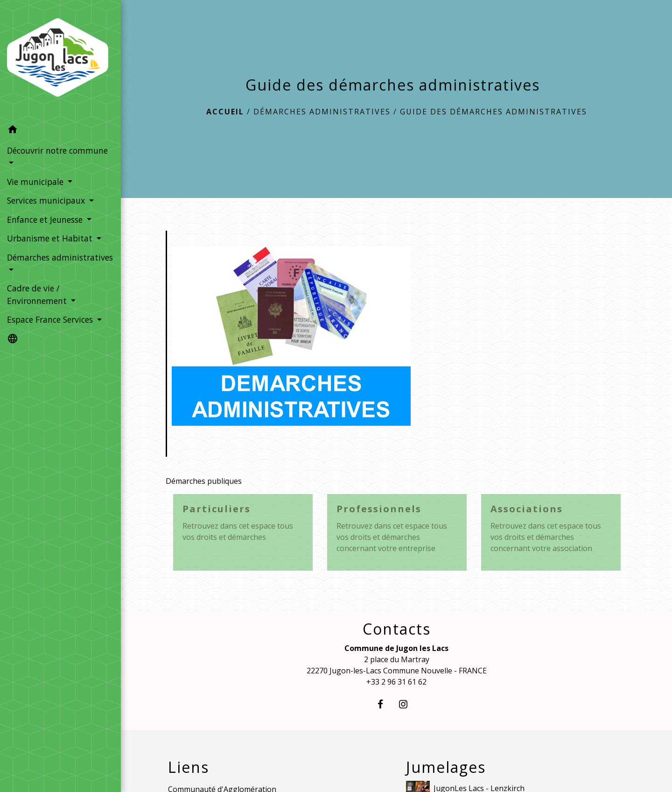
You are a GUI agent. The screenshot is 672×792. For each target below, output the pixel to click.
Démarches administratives (322, 112)
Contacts (397, 629)
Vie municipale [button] (36, 182)
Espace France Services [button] (51, 319)
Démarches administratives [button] (60, 257)
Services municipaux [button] (47, 200)
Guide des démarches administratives (493, 112)
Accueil (225, 112)
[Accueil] (60, 60)
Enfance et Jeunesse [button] (46, 219)
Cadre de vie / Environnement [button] (38, 294)
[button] (60, 130)
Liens (189, 767)
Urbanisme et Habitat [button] (51, 238)
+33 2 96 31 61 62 (396, 682)
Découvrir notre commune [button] (57, 150)
